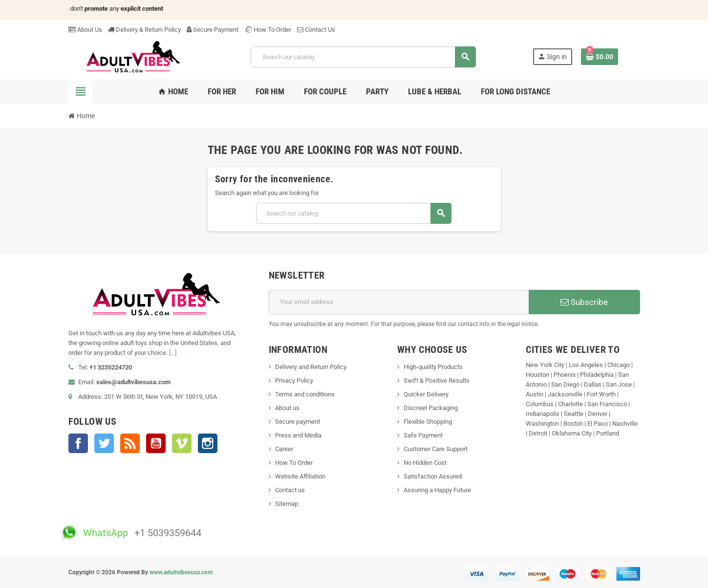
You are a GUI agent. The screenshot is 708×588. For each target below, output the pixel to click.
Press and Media (298, 435)
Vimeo (182, 443)
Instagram (208, 443)
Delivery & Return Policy (144, 30)
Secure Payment (213, 30)
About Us (85, 30)
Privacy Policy (294, 381)
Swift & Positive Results (437, 381)
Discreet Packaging (431, 408)
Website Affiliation (300, 476)
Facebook (78, 443)
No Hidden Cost (425, 463)
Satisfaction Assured (433, 476)
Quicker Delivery (426, 394)
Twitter (104, 443)
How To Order (268, 30)
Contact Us (316, 30)
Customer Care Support (436, 449)
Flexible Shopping (428, 422)
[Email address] (399, 302)
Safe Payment (423, 435)
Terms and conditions (305, 394)
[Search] (363, 57)
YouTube (156, 443)
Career (284, 449)
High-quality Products (433, 367)
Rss (130, 443)
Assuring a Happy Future (437, 490)
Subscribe (584, 302)
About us (287, 408)
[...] (173, 353)
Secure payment (298, 422)
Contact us (290, 490)
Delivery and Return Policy (311, 367)
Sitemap (287, 504)
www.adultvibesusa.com (181, 572)
